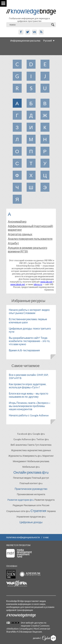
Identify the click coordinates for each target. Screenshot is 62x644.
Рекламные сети (32, 505)
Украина (51, 511)
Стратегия (38, 511)
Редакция (18, 505)
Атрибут (13, 243)
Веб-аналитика (19, 445)
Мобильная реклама (38, 461)
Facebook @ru (25, 434)
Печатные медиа (22, 478)
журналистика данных (39, 450)
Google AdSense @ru (24, 439)
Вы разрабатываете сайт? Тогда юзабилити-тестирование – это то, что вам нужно (30, 341)
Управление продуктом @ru (31, 517)
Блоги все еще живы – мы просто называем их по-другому (29, 395)
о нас (46, 537)
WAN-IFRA (17, 583)
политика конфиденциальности (23, 537)
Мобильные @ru (31, 467)
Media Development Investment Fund (19, 553)
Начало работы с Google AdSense (29, 415)
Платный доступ (40, 478)
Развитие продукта (44, 500)
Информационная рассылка (25, 41)
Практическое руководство (31, 489)
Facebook (21, 32)
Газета (31, 445)
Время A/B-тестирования (24, 350)
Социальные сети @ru (18, 511)
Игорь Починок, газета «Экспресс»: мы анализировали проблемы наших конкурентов (30, 406)
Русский (48, 41)
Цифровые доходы (31, 522)
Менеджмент (20, 461)
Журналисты (15, 456)
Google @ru (39, 434)
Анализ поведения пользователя (30, 239)
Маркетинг (48, 456)
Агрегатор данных (20, 234)
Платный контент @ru (31, 483)
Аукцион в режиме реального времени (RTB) (28, 249)
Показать (3, 3)
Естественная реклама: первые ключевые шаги (28, 321)
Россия (45, 505)
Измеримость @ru (32, 456)
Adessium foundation (30, 574)
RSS (41, 32)
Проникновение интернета (31, 494)
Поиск (53, 25)
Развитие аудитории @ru (21, 500)
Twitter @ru (42, 439)
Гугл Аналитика (43, 445)
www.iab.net (46, 282)
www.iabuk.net (18, 284)
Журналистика (19, 450)
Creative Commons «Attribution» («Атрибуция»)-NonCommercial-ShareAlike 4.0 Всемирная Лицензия (28, 629)
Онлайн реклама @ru (31, 472)
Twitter (28, 32)
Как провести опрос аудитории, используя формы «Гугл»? (28, 386)
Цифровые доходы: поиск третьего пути (30, 330)
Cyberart (49, 638)
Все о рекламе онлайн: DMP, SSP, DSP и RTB (29, 376)
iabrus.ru (38, 284)
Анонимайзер (17, 221)
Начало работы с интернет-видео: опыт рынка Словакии (30, 311)
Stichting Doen (11, 574)
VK (34, 32)
